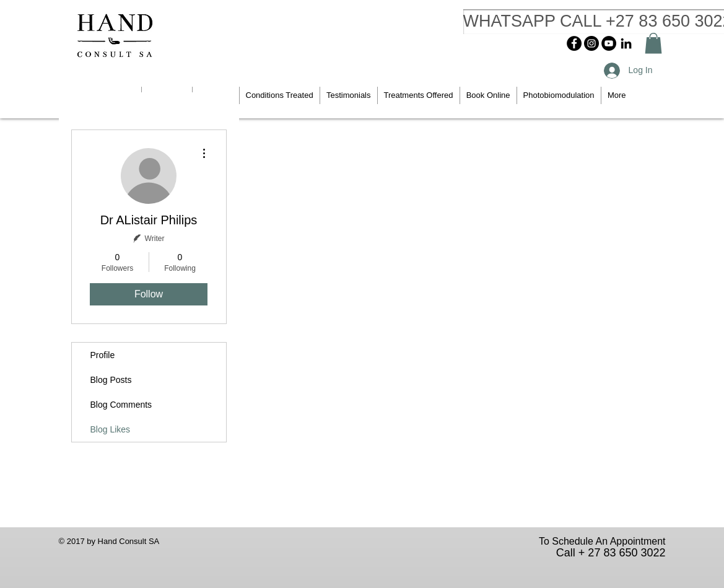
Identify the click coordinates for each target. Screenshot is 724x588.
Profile (103, 355)
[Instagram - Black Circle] (591, 43)
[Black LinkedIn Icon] (626, 43)
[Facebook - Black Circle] (574, 43)
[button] (653, 43)
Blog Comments (121, 405)
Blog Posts (111, 380)
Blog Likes (111, 429)
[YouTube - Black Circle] (609, 43)
